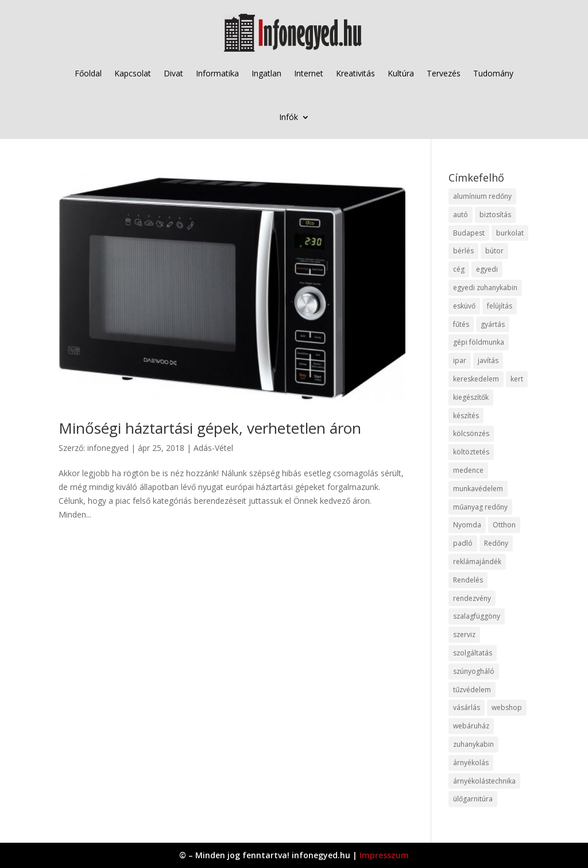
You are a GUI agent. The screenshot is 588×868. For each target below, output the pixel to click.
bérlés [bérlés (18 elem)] (463, 251)
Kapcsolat (133, 73)
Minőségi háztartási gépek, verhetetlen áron (210, 428)
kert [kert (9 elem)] (517, 379)
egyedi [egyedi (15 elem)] (487, 269)
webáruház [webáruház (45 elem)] (471, 726)
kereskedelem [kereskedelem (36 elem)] (476, 379)
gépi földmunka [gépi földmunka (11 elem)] (479, 342)
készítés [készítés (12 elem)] (466, 416)
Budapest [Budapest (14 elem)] (469, 233)
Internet (309, 73)
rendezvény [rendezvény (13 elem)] (472, 598)
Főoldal (88, 73)
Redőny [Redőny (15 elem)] (496, 543)
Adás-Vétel (213, 448)
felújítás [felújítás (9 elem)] (500, 306)
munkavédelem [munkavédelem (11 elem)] (478, 489)
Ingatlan (266, 73)
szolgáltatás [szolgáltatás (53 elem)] (473, 653)
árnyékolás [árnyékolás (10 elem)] (471, 763)
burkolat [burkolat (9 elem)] (510, 233)
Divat (173, 73)
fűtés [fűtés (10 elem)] (461, 324)
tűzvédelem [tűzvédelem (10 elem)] (472, 690)
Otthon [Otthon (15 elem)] (504, 525)
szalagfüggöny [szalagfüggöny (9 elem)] (477, 616)
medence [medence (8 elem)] (468, 470)
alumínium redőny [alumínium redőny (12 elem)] (482, 196)
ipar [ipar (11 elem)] (460, 360)
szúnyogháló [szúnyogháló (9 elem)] (474, 671)
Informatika (217, 73)
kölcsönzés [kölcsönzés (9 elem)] (471, 433)
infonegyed (108, 448)
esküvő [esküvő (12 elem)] (464, 306)
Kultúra (401, 73)
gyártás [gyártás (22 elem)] (493, 324)
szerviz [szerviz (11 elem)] (464, 634)
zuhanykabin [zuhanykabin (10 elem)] (473, 744)
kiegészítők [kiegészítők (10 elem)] (471, 397)
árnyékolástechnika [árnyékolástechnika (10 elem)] (484, 781)
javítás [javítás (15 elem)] (488, 360)
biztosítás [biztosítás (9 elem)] (495, 215)
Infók (289, 117)
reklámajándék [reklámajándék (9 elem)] (477, 562)
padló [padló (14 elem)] (463, 543)
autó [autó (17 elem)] (461, 215)
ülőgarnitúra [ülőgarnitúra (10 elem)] (473, 799)
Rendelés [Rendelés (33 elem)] (468, 580)
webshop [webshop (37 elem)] (507, 707)
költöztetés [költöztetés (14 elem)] (471, 452)
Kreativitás (355, 73)
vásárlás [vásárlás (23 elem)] (467, 707)
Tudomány (493, 73)
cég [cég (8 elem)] (459, 269)
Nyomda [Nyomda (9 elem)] (467, 525)
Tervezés (444, 73)
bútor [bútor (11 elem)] (494, 251)
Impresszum (384, 855)
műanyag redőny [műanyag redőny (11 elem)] (480, 507)
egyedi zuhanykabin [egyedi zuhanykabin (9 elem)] (485, 288)
